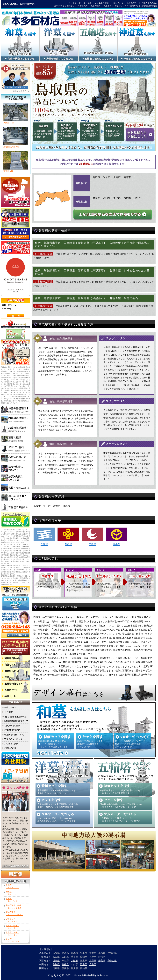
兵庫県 (44, 544)
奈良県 (102, 961)
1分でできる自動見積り (64, 6)
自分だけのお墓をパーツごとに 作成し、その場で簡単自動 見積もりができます (130, 744)
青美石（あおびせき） (13, 900)
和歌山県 (112, 961)
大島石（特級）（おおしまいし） (14, 927)
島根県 (68, 544)
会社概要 (88, 3)
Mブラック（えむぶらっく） (14, 920)
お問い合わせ (117, 3)
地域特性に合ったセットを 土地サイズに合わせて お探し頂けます (90, 744)
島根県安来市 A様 (16, 146)
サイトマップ (75, 3)
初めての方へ (132, 3)
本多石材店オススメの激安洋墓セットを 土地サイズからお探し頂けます (57, 792)
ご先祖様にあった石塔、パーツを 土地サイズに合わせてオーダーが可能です (120, 820)
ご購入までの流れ (149, 3)
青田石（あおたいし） (13, 893)
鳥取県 (56, 964)
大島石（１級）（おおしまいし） (14, 934)
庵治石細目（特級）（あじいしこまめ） (14, 907)
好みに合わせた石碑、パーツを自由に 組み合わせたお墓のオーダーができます (57, 820)
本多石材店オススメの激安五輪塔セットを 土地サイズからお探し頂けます (120, 792)
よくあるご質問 (102, 3)
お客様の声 (82, 6)
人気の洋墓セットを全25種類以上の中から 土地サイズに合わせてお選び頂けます (58, 806)
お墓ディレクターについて (126, 6)
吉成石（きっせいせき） (14, 940)
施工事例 (108, 6)
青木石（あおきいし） (13, 886)
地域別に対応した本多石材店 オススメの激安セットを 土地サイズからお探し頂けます (53, 744)
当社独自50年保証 (149, 6)
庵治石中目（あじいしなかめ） (14, 913)
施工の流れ (95, 6)
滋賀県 (56, 961)
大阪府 (74, 961)
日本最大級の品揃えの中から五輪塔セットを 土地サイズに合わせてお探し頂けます (121, 806)
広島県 (92, 544)
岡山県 (117, 544)
